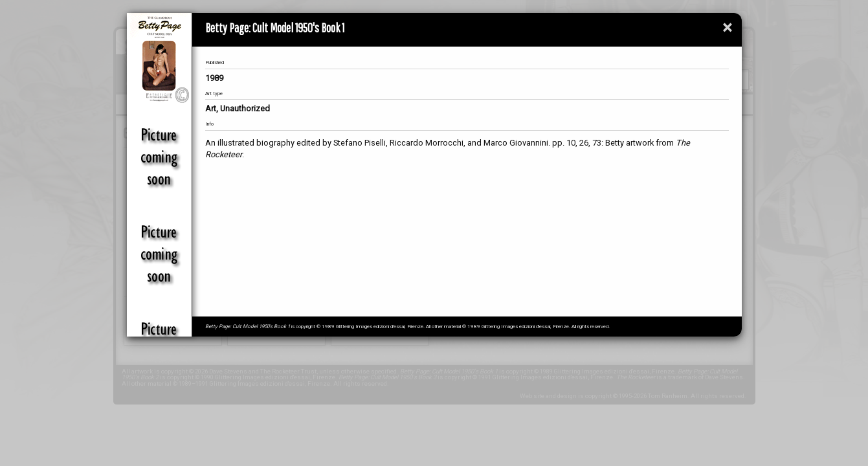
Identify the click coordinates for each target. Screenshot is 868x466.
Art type (214, 94)
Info (209, 124)
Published (215, 62)
